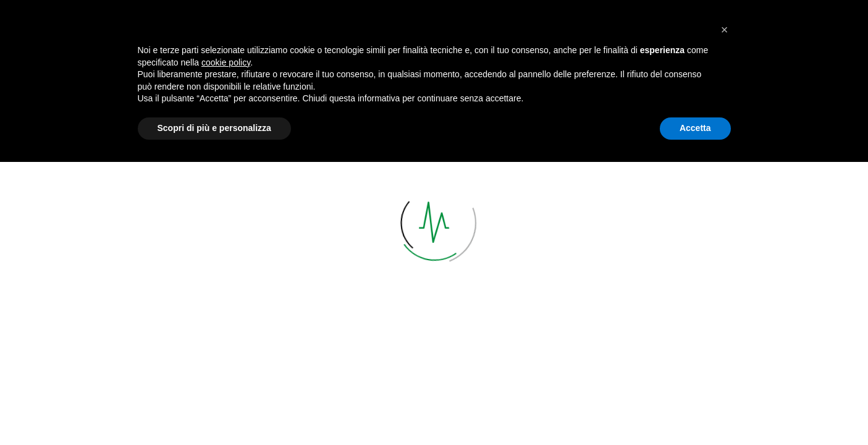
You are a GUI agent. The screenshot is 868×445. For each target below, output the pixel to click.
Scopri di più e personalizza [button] (214, 411)
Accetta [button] (695, 411)
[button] (725, 313)
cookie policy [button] (226, 345)
